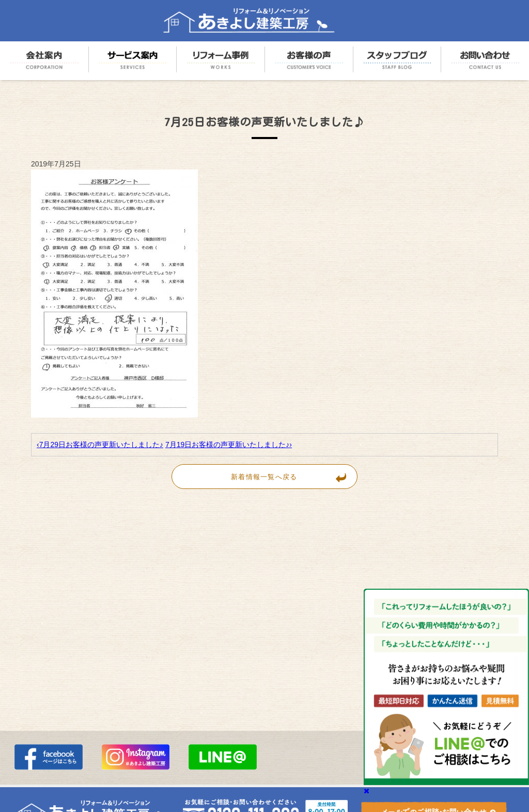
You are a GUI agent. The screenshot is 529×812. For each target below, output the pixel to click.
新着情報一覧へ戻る (294, 477)
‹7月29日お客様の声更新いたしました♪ (100, 445)
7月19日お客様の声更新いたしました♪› (229, 445)
